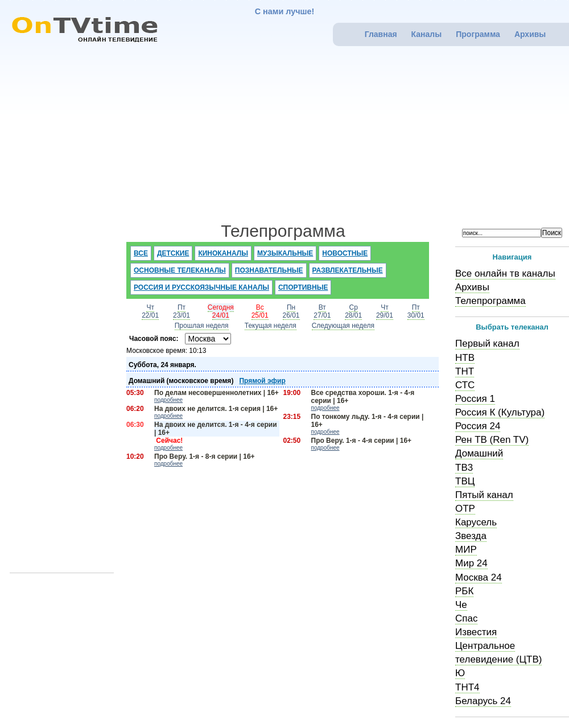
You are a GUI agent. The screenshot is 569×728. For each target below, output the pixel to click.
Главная (381, 34)
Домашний (479, 453)
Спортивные (303, 287)
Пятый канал (484, 495)
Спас (466, 618)
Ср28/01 (353, 311)
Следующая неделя (343, 326)
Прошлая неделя (202, 326)
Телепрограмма (490, 301)
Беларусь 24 (483, 701)
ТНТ (465, 371)
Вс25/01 (260, 311)
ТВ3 (464, 468)
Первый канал (487, 344)
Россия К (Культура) (500, 412)
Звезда (471, 536)
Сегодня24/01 (221, 311)
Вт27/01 (322, 311)
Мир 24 (471, 563)
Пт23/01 (182, 311)
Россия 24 (478, 426)
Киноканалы (223, 253)
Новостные (345, 253)
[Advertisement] (293, 137)
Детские (173, 253)
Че (461, 605)
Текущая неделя (271, 326)
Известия (476, 632)
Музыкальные (285, 253)
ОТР (465, 509)
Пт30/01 (416, 311)
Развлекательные (348, 270)
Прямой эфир (262, 381)
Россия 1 (475, 399)
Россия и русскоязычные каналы (201, 287)
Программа (478, 34)
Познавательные (269, 270)
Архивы (530, 34)
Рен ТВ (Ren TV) (492, 440)
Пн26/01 (291, 311)
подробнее (168, 400)
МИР (466, 550)
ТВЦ (465, 481)
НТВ (465, 358)
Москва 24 (479, 577)
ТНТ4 (467, 687)
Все (141, 253)
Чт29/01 (385, 311)
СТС (465, 385)
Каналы (427, 34)
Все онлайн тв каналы (505, 273)
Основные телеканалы (180, 270)
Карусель (476, 522)
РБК (464, 591)
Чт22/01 (150, 311)
